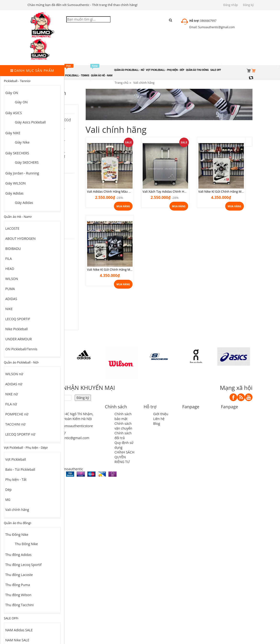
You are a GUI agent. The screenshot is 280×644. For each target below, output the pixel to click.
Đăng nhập (231, 5)
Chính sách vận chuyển (123, 426)
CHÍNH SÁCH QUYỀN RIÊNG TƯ (124, 457)
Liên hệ (159, 419)
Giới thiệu (161, 414)
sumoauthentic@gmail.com (68, 438)
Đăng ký (248, 5)
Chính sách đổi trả (123, 435)
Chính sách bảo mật (123, 416)
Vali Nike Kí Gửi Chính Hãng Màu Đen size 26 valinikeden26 (161, 258)
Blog (157, 423)
